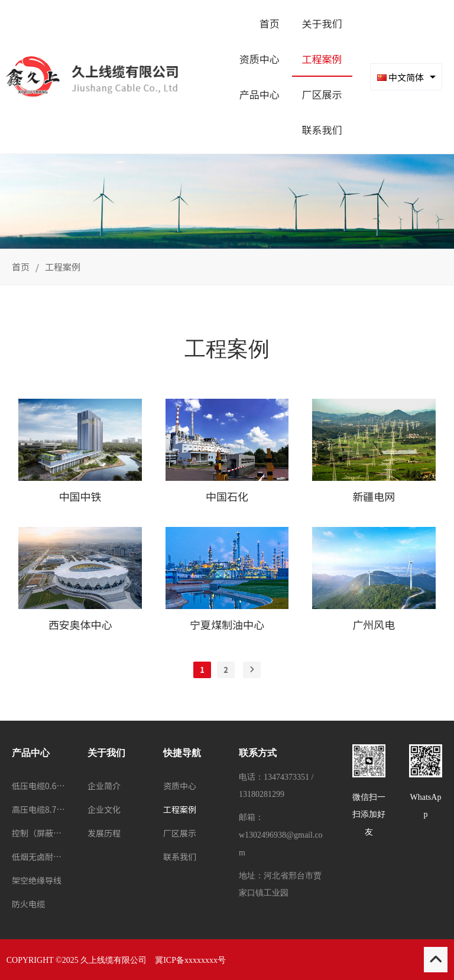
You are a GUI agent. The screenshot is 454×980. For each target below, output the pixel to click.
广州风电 (374, 625)
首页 (21, 267)
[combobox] (406, 77)
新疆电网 (374, 496)
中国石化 (227, 496)
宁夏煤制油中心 (227, 625)
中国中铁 (80, 496)
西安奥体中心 (80, 625)
